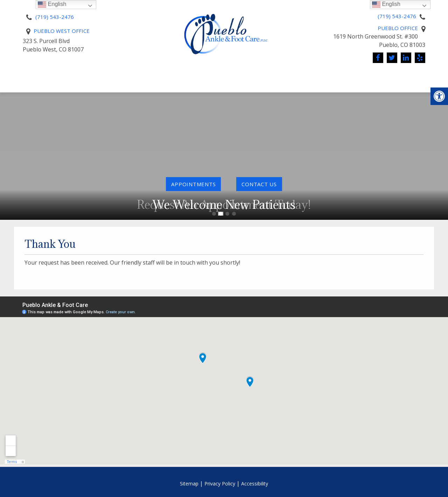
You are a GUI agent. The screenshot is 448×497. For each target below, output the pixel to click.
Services (243, 76)
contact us (259, 184)
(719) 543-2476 (55, 17)
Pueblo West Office (62, 31)
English (386, 4)
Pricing (162, 76)
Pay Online (202, 76)
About (64, 76)
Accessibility (255, 484)
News (364, 76)
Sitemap (189, 484)
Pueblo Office (398, 28)
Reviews (221, 89)
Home (34, 76)
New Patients (113, 76)
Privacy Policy (220, 484)
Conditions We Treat (305, 76)
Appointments (193, 184)
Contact (403, 76)
